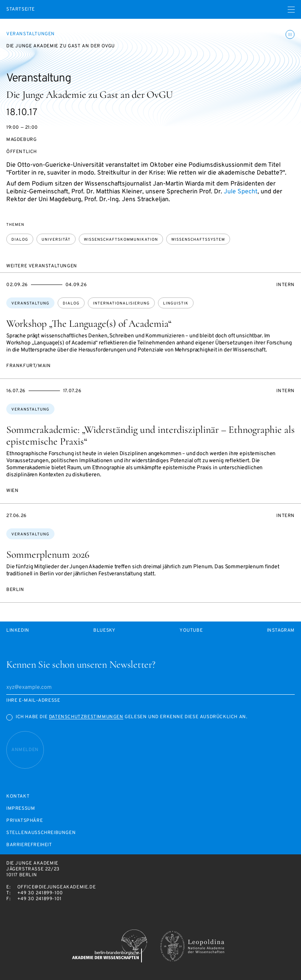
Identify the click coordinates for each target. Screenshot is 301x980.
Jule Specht (241, 192)
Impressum (21, 809)
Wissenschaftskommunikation (121, 240)
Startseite (21, 10)
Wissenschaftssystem (198, 240)
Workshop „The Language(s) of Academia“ (89, 323)
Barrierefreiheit (29, 845)
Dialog (20, 240)
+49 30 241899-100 (40, 893)
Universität (56, 240)
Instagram (281, 631)
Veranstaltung (30, 304)
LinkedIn (18, 631)
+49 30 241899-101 (39, 899)
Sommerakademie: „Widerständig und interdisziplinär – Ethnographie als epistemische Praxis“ (150, 435)
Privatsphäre (24, 821)
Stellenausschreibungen (41, 833)
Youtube (191, 631)
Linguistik (176, 304)
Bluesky (104, 631)
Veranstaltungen (31, 34)
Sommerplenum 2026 (48, 554)
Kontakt (18, 797)
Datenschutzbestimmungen (86, 717)
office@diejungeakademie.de (57, 887)
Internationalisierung (121, 304)
